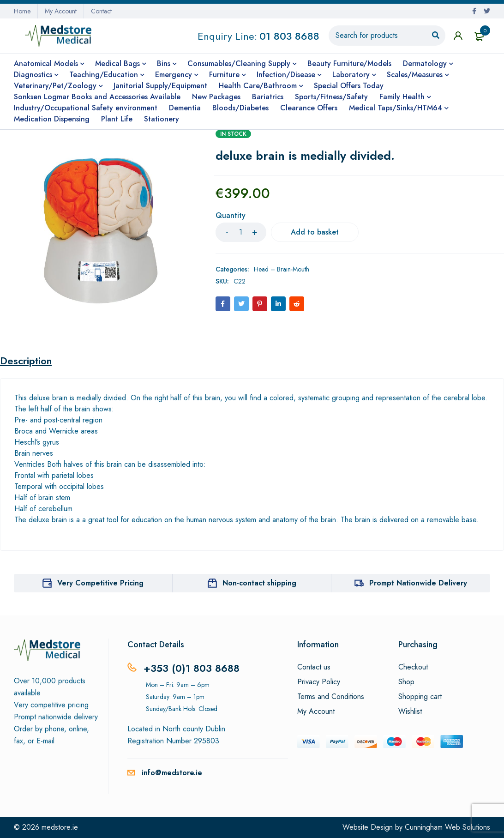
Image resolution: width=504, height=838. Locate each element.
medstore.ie (60, 827)
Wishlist (410, 711)
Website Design (368, 827)
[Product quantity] (241, 232)
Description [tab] (26, 361)
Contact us (314, 667)
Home (22, 11)
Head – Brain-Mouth (282, 269)
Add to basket (315, 232)
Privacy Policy (319, 682)
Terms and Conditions (331, 697)
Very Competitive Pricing (100, 583)
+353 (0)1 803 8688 (192, 668)
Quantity (231, 216)
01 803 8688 (289, 36)
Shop (406, 682)
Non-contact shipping (259, 583)
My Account (61, 11)
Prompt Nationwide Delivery (418, 583)
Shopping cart (420, 697)
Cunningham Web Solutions (447, 827)
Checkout (413, 667)
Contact (101, 11)
